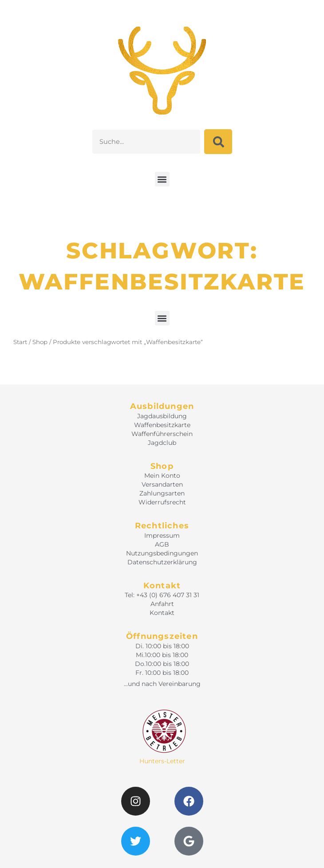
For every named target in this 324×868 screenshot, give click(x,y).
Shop (40, 342)
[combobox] (146, 142)
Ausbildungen (162, 406)
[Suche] (218, 142)
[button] (162, 179)
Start (20, 342)
